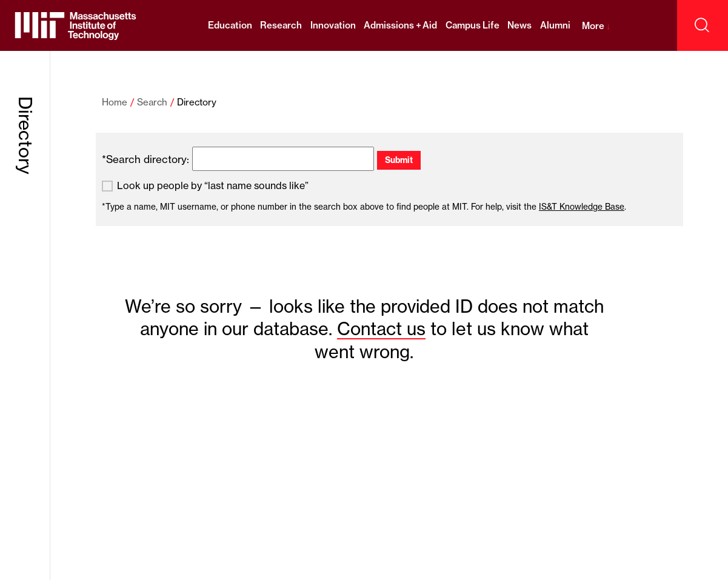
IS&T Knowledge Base (582, 207)
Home (115, 102)
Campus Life (473, 25)
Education (230, 25)
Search (152, 102)
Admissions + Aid (400, 25)
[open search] (703, 25)
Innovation (333, 25)
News (519, 25)
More (596, 26)
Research (281, 25)
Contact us (381, 329)
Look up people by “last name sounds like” (213, 186)
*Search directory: (145, 159)
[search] (283, 159)
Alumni (555, 25)
